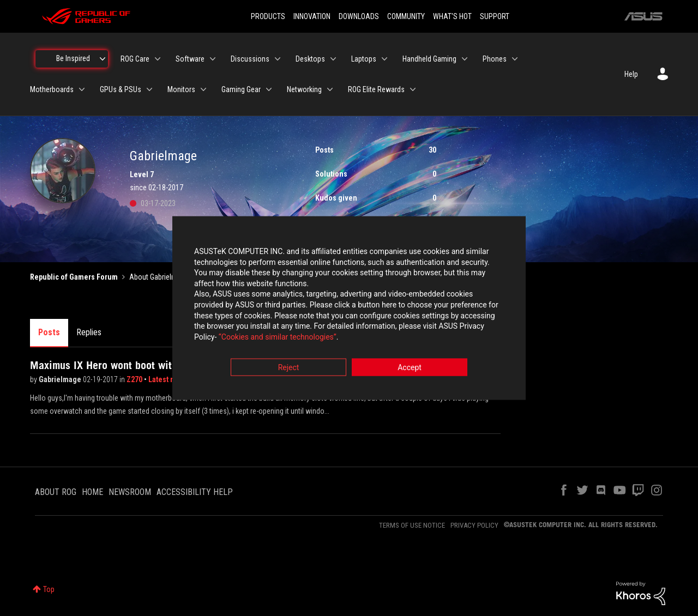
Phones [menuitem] (495, 59)
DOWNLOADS (359, 16)
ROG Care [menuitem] (135, 59)
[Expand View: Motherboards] (82, 89)
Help (631, 74)
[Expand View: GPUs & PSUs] (149, 89)
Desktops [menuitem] (310, 59)
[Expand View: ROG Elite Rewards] (413, 89)
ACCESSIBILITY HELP (195, 492)
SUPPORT (495, 16)
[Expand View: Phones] (515, 59)
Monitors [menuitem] (181, 89)
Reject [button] (289, 369)
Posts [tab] (49, 332)
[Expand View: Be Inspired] (103, 59)
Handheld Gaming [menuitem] (429, 59)
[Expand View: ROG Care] (158, 59)
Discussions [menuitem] (250, 59)
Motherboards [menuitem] (52, 89)
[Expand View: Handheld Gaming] (465, 59)
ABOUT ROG (56, 492)
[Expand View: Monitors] (203, 89)
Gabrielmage (61, 379)
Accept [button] (410, 369)
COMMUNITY (406, 16)
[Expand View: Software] (213, 59)
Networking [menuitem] (304, 89)
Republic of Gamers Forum (74, 277)
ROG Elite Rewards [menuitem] (376, 89)
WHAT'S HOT (452, 16)
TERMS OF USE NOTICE (412, 525)
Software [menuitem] (190, 59)
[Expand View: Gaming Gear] (269, 89)
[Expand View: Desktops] (333, 59)
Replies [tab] (89, 332)
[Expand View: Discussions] (278, 59)
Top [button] (49, 589)
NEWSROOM (130, 492)
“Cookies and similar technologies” (278, 337)
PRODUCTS (268, 16)
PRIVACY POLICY (474, 525)
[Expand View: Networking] (330, 89)
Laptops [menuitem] (364, 59)
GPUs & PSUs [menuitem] (121, 89)
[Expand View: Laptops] (384, 59)
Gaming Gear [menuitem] (241, 89)
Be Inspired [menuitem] (73, 58)
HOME (92, 492)
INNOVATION (312, 16)
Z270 (135, 379)
